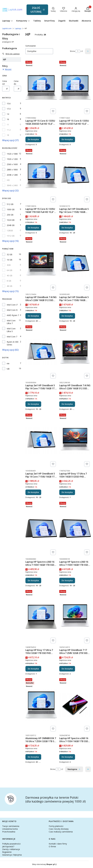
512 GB (10, 204)
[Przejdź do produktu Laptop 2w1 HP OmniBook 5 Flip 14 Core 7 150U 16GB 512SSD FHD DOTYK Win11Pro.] (75, 264)
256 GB (10, 215)
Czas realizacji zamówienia (61, 832)
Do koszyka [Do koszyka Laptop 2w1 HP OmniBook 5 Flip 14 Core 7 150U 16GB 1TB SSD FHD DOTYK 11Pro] (33, 492)
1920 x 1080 (12, 154)
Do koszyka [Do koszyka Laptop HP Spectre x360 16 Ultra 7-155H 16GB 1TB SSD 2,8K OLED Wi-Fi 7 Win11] (67, 757)
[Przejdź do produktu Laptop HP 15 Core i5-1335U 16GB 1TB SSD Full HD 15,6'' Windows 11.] (41, 176)
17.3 (9, 109)
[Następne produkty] (74, 769)
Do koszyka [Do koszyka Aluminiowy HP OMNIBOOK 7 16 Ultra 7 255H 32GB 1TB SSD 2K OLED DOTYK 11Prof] (33, 757)
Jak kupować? (8, 846)
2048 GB (11, 225)
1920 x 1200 (12, 159)
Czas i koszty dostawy (59, 829)
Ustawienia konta (10, 829)
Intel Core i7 (12, 305)
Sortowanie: (31, 46)
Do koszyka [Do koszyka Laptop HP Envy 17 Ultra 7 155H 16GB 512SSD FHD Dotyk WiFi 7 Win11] (67, 492)
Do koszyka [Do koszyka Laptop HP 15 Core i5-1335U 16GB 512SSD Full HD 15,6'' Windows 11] (67, 139)
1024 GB (11, 220)
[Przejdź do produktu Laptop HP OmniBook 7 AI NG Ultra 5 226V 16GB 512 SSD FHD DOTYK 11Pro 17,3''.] (75, 352)
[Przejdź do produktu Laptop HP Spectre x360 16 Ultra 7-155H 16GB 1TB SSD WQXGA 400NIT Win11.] (41, 528)
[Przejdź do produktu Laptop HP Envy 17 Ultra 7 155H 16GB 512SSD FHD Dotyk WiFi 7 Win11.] (75, 440)
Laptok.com (7, 28)
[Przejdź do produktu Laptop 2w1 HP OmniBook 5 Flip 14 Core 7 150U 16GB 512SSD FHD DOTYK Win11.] (75, 176)
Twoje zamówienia (11, 826)
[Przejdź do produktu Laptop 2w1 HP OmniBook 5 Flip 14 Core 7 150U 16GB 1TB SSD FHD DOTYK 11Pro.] (41, 440)
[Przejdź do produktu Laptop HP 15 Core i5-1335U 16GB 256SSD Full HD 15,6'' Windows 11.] (41, 87)
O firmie (52, 846)
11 (8, 125)
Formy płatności (56, 826)
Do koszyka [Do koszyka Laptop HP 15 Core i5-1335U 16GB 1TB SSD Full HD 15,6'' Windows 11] (33, 228)
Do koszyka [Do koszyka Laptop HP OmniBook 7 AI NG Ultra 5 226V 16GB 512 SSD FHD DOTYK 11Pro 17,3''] (67, 404)
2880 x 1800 (12, 170)
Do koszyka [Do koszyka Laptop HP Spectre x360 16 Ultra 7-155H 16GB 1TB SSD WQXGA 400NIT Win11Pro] (67, 580)
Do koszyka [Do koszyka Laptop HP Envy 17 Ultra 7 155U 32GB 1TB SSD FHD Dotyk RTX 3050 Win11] (33, 669)
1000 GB (11, 209)
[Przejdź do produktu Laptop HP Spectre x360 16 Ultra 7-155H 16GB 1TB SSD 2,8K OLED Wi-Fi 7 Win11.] (75, 705)
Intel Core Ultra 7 (11, 322)
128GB (10, 231)
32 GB (10, 254)
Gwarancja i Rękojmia (12, 855)
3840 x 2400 (12, 185)
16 (8, 119)
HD (8, 180)
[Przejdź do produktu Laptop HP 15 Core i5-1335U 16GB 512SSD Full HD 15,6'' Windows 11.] (75, 87)
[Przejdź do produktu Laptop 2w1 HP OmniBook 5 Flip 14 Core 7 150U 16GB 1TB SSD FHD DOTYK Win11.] (41, 352)
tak (8, 369)
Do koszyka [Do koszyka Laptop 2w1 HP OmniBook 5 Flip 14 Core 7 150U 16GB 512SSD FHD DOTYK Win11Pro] (67, 316)
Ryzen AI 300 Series (13, 343)
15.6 (9, 104)
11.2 (9, 130)
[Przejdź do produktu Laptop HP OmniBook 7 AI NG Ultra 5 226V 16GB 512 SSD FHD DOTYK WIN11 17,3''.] (41, 264)
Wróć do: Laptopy (11, 54)
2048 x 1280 (12, 175)
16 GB (10, 260)
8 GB (9, 281)
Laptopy (18, 28)
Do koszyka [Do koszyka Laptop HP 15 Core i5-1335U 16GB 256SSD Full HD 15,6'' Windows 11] (33, 139)
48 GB (10, 286)
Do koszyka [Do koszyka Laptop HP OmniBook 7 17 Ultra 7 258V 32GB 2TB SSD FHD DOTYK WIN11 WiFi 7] (67, 669)
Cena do (16, 82)
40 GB (10, 276)
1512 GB (11, 236)
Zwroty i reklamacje (11, 849)
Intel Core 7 (12, 337)
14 (8, 114)
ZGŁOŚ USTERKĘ (36, 10)
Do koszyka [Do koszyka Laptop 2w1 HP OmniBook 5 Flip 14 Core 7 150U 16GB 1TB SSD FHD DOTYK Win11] (33, 404)
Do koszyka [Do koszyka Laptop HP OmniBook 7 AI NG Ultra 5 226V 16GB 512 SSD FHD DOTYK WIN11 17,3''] (33, 316)
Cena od (4, 82)
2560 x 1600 (12, 164)
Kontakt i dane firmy (58, 844)
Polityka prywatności (11, 844)
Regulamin (7, 852)
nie (8, 363)
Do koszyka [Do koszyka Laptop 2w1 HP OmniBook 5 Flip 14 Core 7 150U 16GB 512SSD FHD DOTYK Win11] (67, 228)
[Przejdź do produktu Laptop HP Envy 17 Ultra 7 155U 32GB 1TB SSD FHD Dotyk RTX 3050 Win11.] (41, 617)
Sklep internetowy (43, 864)
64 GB (10, 270)
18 (8, 135)
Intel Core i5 (12, 310)
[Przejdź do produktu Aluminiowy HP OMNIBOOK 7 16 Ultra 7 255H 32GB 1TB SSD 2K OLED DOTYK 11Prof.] (41, 705)
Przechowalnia (9, 832)
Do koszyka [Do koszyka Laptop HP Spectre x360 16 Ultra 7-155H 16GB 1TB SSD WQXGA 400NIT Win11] (33, 580)
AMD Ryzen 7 (13, 315)
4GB (9, 265)
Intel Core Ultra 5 (11, 330)
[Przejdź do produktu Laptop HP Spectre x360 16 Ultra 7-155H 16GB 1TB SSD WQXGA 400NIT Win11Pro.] (75, 528)
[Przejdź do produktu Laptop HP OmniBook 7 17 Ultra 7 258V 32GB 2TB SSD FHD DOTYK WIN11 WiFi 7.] (75, 617)
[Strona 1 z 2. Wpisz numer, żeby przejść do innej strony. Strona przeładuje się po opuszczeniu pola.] (78, 51)
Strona (72, 51)
